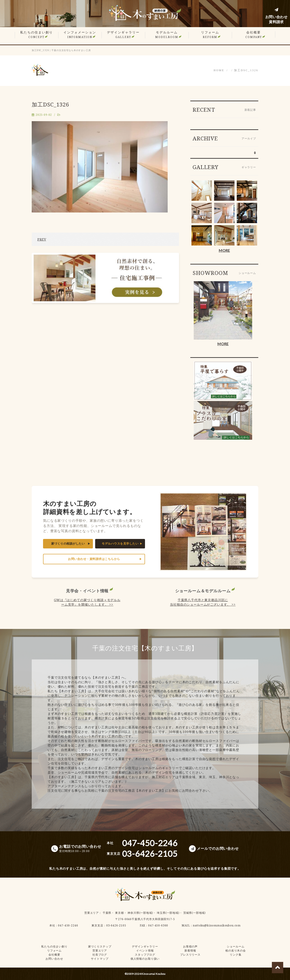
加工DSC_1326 (246, 70)
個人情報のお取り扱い (145, 959)
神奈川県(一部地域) (140, 913)
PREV (42, 239)
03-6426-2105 (116, 925)
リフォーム (210, 34)
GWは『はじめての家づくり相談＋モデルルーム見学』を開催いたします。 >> (87, 602)
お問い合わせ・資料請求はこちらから (94, 559)
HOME (219, 70)
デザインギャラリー (123, 34)
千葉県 (107, 913)
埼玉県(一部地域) (168, 913)
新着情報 (190, 950)
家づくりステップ (100, 946)
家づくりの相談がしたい (68, 544)
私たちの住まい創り (36, 34)
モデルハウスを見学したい (120, 544)
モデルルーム (167, 34)
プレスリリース (190, 955)
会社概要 (254, 34)
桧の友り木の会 (236, 950)
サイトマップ (100, 959)
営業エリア (92, 913)
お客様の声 (190, 946)
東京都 (120, 913)
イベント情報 (145, 950)
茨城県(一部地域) (195, 913)
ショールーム (236, 946)
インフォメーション (80, 34)
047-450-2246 (68, 925)
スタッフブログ (145, 955)
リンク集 (236, 955)
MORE (224, 250)
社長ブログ (100, 955)
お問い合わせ (54, 959)
